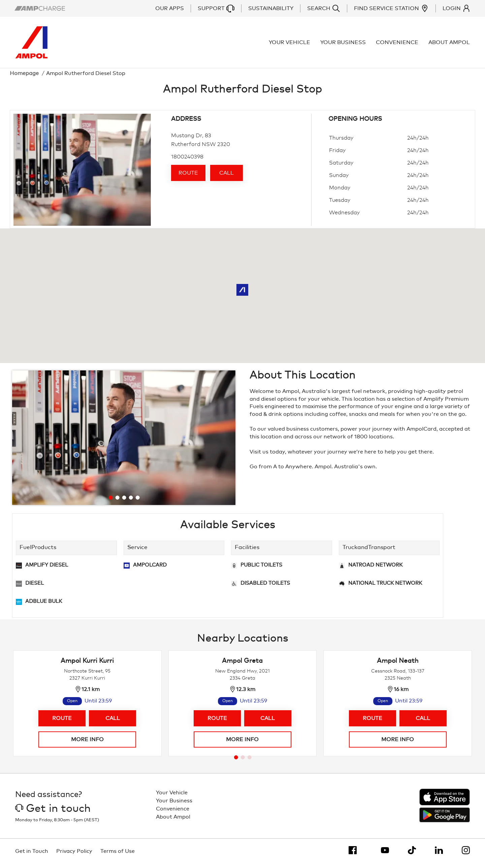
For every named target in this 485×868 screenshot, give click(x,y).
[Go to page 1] (236, 761)
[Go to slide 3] (124, 502)
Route (188, 177)
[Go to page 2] (243, 761)
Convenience (398, 44)
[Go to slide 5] (137, 502)
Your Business (344, 44)
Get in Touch (32, 855)
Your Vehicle (290, 44)
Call (227, 177)
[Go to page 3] (250, 761)
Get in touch (53, 812)
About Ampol (450, 44)
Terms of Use (118, 855)
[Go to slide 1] (110, 502)
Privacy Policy (74, 855)
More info (87, 743)
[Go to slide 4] (131, 502)
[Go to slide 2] (117, 502)
